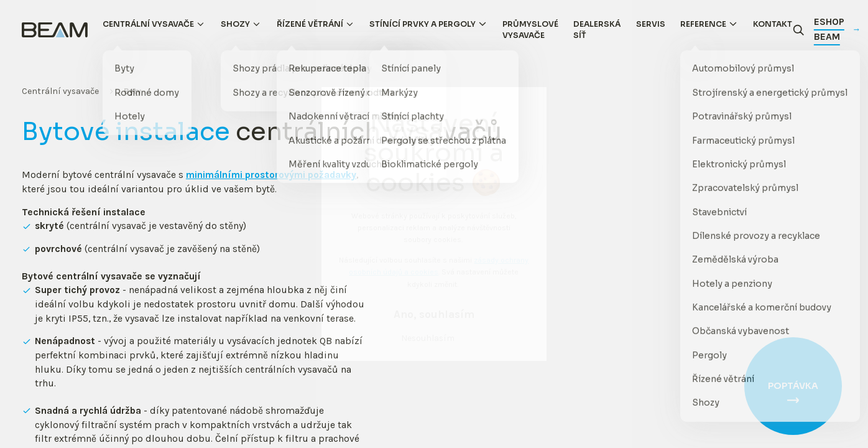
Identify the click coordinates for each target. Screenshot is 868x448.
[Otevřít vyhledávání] (799, 30)
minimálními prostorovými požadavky (271, 175)
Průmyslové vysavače (530, 30)
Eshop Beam (837, 29)
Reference (703, 24)
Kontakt (773, 24)
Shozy (235, 24)
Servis (651, 24)
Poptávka (793, 386)
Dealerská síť (597, 30)
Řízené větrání (310, 24)
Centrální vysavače (148, 24)
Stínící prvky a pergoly (422, 24)
